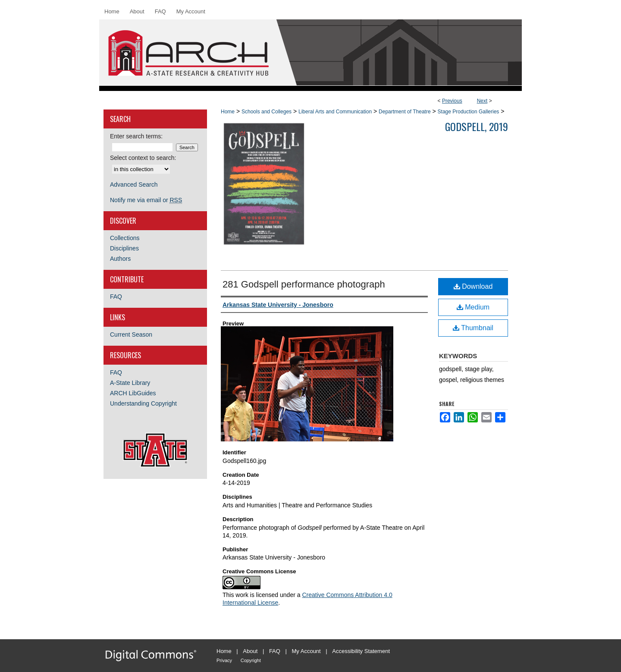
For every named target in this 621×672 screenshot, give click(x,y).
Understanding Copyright (143, 403)
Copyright (251, 660)
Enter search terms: (136, 136)
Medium (473, 307)
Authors (120, 259)
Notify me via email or (146, 200)
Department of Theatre (405, 112)
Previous (452, 101)
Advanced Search (134, 184)
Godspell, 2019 (477, 126)
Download (473, 286)
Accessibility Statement (361, 651)
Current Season (131, 334)
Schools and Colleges (267, 112)
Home (228, 112)
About (250, 651)
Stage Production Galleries (469, 112)
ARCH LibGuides (133, 393)
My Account (306, 651)
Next (482, 101)
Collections (125, 238)
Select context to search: (143, 158)
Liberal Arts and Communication (335, 112)
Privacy (224, 660)
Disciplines (124, 248)
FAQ (116, 297)
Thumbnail (473, 328)
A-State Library (130, 383)
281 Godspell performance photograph (304, 284)
